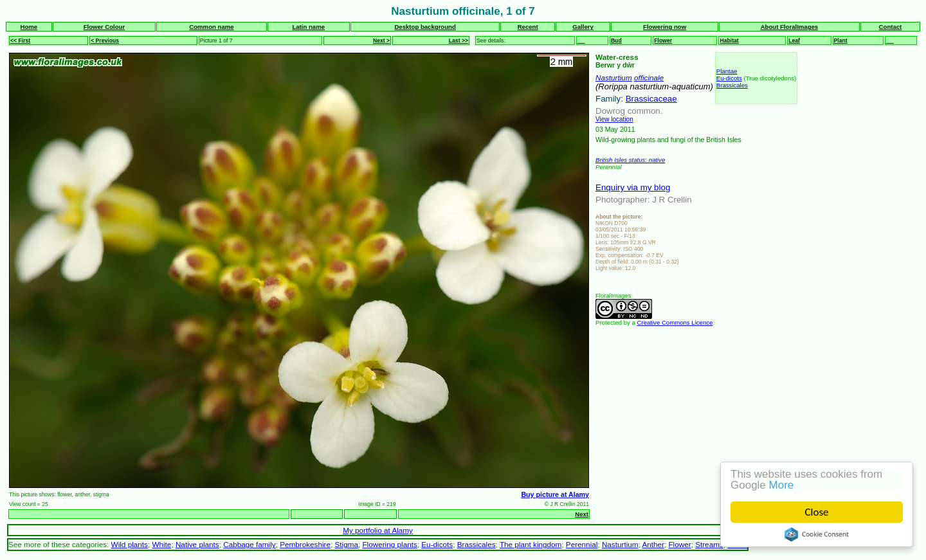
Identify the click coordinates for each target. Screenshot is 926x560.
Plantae (727, 71)
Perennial (582, 544)
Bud (616, 41)
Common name (211, 27)
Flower (663, 41)
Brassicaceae (651, 99)
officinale (649, 77)
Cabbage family (249, 544)
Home (29, 27)
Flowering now (665, 27)
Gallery (583, 27)
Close (817, 512)
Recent (528, 27)
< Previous (105, 41)
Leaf (794, 41)
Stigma (346, 544)
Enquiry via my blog (633, 187)
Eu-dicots (729, 78)
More (782, 485)
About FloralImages (790, 27)
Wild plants (130, 544)
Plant (841, 41)
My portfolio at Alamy (378, 530)
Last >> (458, 41)
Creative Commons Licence (675, 322)
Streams (709, 544)
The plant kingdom (531, 544)
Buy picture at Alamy (555, 494)
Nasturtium (614, 77)
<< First (20, 41)
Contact (891, 27)
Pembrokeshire (305, 544)
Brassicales (732, 85)
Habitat (729, 41)
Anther (653, 544)
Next (582, 514)
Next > (381, 41)
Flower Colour (104, 27)
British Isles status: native (630, 160)
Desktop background (425, 27)
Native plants (197, 544)
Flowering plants (389, 544)
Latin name (308, 27)
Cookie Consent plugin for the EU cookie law (817, 534)
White (161, 544)
